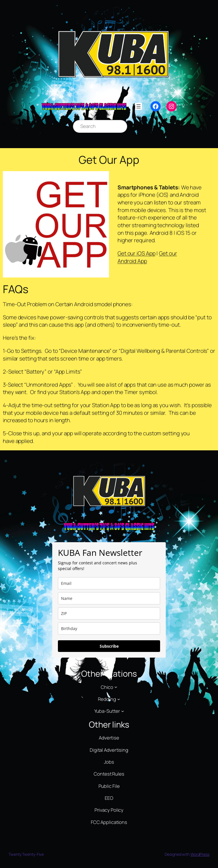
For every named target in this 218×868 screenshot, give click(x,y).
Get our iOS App (137, 253)
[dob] (109, 628)
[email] (109, 583)
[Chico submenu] (116, 687)
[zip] (109, 613)
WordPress (200, 854)
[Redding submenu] (119, 699)
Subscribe (109, 646)
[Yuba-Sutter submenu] (123, 711)
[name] (109, 598)
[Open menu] (139, 106)
